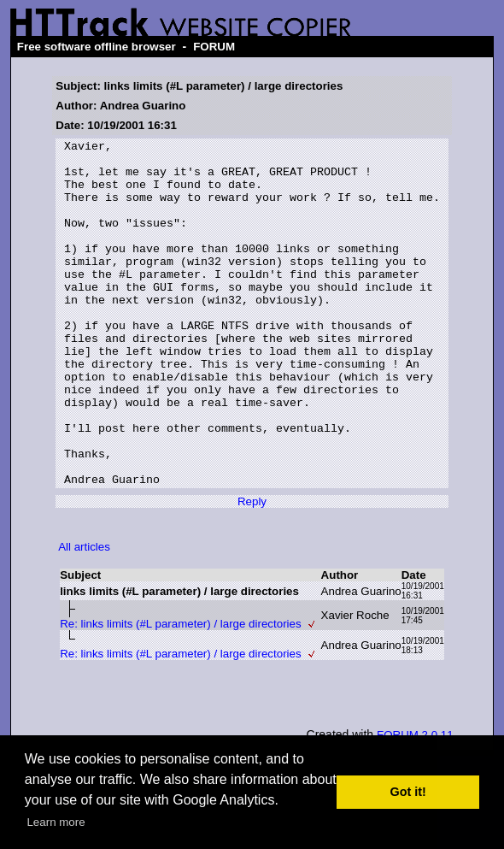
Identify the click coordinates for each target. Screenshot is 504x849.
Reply (252, 571)
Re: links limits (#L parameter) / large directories (180, 693)
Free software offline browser (97, 47)
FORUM (214, 47)
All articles (84, 616)
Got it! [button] (408, 792)
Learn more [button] (56, 822)
